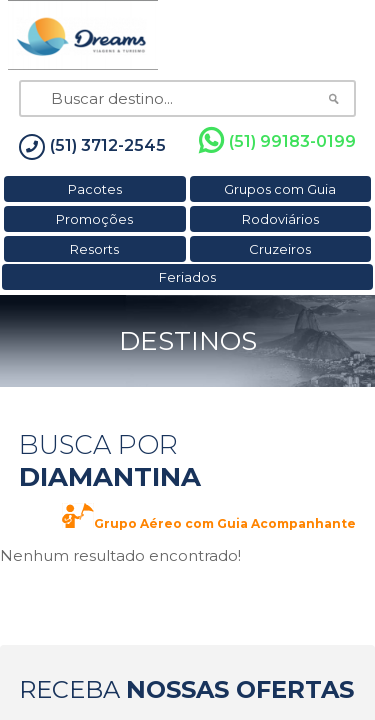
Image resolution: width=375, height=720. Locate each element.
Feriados (187, 277)
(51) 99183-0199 (277, 141)
